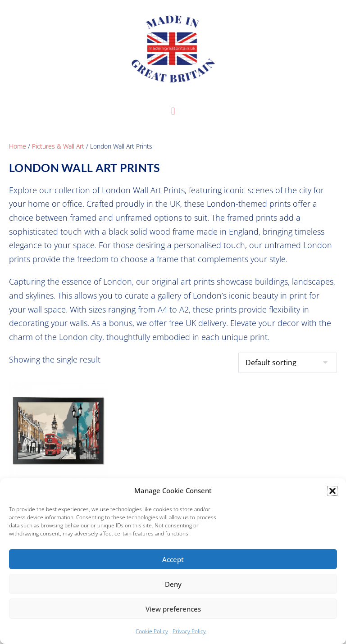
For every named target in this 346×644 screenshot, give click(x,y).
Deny (173, 584)
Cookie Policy (152, 631)
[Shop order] (288, 363)
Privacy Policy (189, 631)
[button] (332, 491)
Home (18, 146)
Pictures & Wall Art (58, 146)
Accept (173, 559)
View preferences (173, 609)
